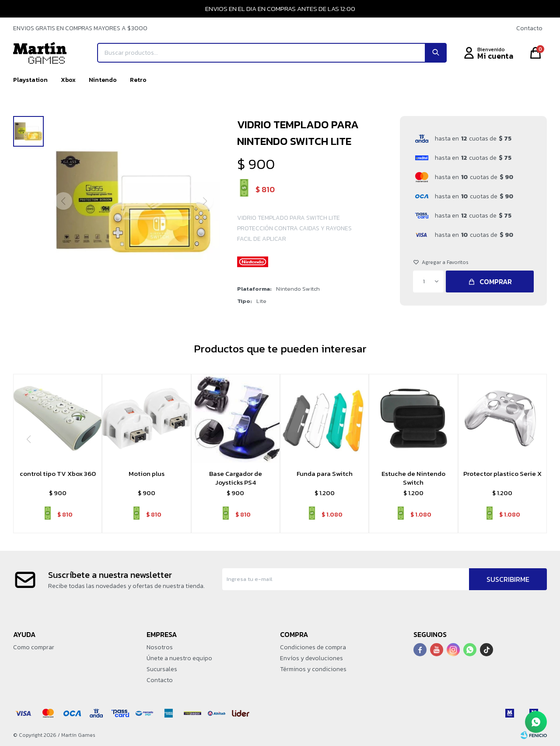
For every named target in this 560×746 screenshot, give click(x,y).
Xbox (68, 80)
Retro (138, 80)
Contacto (529, 28)
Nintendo (103, 80)
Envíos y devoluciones (311, 658)
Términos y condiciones (313, 669)
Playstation (30, 80)
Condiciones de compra (313, 647)
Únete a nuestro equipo (179, 658)
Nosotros (160, 647)
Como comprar (34, 647)
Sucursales (162, 669)
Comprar (496, 282)
